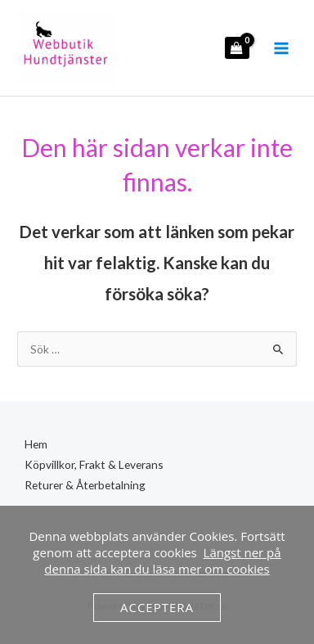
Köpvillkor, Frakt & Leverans (94, 464)
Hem (36, 444)
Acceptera (157, 607)
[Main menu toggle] (282, 48)
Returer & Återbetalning (85, 485)
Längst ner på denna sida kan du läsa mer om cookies (162, 561)
